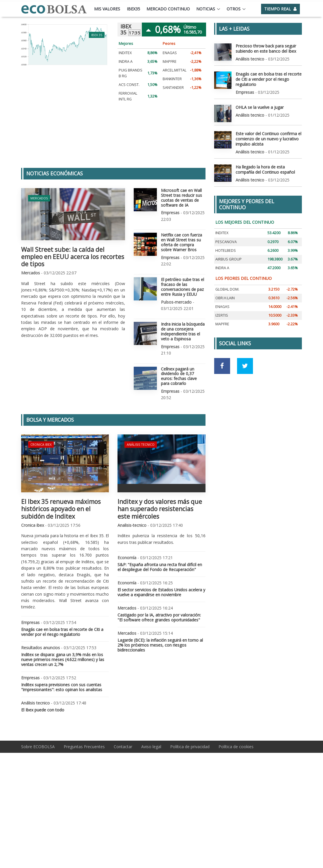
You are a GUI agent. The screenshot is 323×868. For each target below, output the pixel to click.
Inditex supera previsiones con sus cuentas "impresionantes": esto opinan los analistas (62, 687)
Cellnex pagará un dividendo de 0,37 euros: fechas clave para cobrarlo (179, 376)
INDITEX (125, 53)
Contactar (123, 746)
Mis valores (107, 9)
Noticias (206, 9)
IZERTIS (222, 315)
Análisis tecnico (141, 444)
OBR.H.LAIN (225, 298)
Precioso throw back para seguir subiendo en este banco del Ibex (266, 48)
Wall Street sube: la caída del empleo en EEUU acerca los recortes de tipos (73, 257)
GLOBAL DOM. (227, 289)
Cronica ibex (41, 444)
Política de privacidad (190, 746)
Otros (234, 9)
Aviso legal (151, 746)
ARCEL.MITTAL (175, 70)
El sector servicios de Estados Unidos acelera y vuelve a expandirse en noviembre (161, 592)
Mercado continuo (168, 9)
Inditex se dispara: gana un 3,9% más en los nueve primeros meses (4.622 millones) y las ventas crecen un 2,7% (63, 659)
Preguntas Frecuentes (84, 746)
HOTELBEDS (226, 250)
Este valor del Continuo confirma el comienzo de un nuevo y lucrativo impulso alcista (268, 138)
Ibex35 (133, 9)
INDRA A (126, 62)
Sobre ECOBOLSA (38, 746)
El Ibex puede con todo (43, 710)
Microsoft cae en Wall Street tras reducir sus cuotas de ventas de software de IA (181, 198)
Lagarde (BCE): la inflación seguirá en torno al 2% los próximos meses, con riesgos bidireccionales (160, 645)
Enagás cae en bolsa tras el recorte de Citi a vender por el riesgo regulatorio (62, 632)
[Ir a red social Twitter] (245, 366)
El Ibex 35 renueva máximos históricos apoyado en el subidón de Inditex (61, 509)
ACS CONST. (129, 85)
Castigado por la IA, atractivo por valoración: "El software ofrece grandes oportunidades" (159, 617)
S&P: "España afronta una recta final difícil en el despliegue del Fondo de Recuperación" (160, 567)
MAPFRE (170, 62)
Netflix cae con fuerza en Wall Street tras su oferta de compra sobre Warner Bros (181, 242)
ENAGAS (170, 53)
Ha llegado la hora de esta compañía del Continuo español (265, 169)
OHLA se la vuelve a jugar (260, 107)
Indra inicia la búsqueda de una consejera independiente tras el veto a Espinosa (183, 331)
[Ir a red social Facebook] (222, 366)
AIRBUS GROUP (229, 259)
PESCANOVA (226, 242)
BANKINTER (172, 79)
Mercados (39, 198)
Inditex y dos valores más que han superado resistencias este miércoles (160, 509)
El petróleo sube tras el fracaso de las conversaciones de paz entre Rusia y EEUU (182, 287)
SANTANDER (173, 88)
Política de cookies (236, 746)
